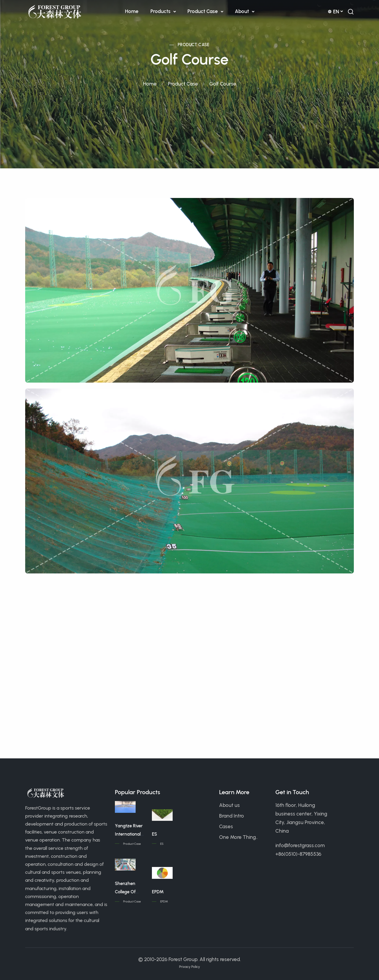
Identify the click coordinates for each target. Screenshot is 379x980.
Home (132, 11)
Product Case (203, 11)
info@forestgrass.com (300, 845)
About (243, 11)
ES (154, 834)
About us (229, 805)
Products (161, 11)
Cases (226, 826)
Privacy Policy (189, 967)
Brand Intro (232, 816)
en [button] (333, 12)
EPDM (158, 892)
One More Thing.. (238, 837)
